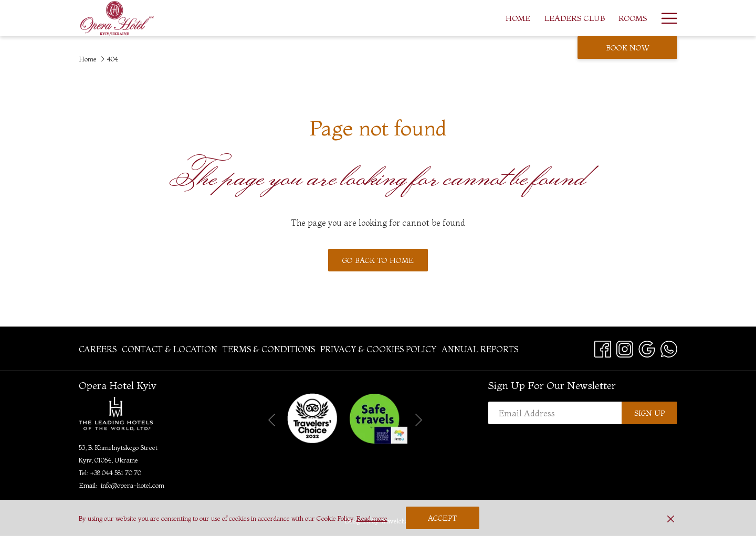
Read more (372, 518)
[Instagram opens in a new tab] (625, 347)
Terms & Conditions (269, 349)
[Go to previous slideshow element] (272, 420)
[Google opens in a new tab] (647, 347)
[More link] (665, 18)
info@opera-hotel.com (133, 485)
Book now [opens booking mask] (628, 48)
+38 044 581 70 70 (116, 472)
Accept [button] (442, 518)
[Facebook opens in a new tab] (603, 347)
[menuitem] (453, 18)
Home (88, 59)
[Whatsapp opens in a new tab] (669, 347)
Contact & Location (170, 349)
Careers (98, 349)
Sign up (649, 413)
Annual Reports (480, 349)
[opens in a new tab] (312, 417)
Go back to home (378, 260)
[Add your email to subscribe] (555, 413)
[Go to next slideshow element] (419, 420)
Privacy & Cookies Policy (378, 349)
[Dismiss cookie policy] (671, 518)
